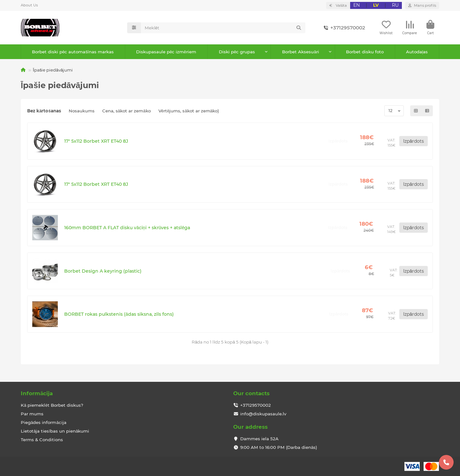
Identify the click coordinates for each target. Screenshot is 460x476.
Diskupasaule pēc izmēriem (166, 52)
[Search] (223, 28)
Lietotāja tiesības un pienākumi (55, 431)
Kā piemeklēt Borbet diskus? (52, 405)
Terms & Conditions (42, 440)
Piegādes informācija (44, 422)
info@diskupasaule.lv (263, 414)
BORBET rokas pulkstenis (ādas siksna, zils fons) (119, 314)
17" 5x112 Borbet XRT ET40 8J (96, 141)
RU (395, 5)
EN (356, 5)
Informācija (37, 393)
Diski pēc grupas (237, 52)
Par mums (32, 414)
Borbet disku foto (365, 52)
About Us (29, 5)
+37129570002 (343, 28)
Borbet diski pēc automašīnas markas (73, 52)
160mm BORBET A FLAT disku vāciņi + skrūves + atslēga (127, 228)
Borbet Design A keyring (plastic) (103, 271)
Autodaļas (417, 52)
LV (376, 5)
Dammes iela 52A (259, 439)
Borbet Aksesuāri (300, 52)
